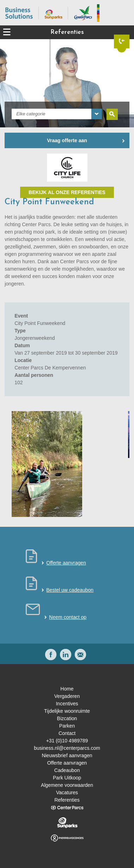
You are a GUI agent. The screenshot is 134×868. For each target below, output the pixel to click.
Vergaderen (67, 696)
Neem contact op (68, 617)
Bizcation (67, 718)
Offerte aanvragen (66, 563)
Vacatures (67, 792)
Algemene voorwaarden (67, 785)
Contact (67, 733)
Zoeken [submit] (112, 114)
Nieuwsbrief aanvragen (67, 755)
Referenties (67, 800)
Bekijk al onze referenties (67, 192)
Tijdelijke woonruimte (67, 711)
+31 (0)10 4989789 (67, 741)
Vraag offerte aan (67, 140)
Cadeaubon (67, 770)
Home (67, 689)
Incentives (67, 704)
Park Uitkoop (67, 778)
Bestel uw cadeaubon (70, 590)
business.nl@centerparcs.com (67, 748)
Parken (67, 726)
